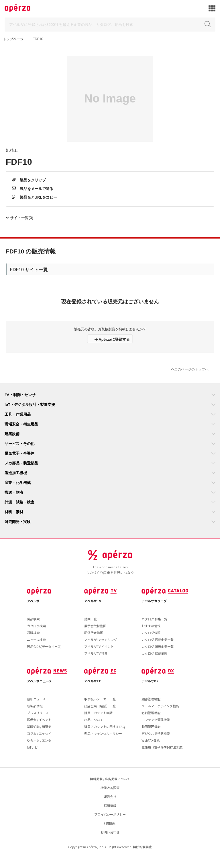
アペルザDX (150, 681)
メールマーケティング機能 (160, 706)
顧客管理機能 (151, 699)
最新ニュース (36, 699)
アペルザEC (93, 681)
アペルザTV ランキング (101, 640)
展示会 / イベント (39, 720)
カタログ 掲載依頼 (154, 653)
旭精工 (12, 150)
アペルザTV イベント (99, 646)
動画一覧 (91, 619)
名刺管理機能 (151, 713)
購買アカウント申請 (98, 713)
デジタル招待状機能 (156, 733)
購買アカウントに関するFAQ (105, 726)
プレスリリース (38, 713)
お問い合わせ (110, 832)
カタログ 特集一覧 (154, 619)
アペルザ (33, 601)
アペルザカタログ (154, 601)
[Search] (110, 25)
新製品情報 (35, 706)
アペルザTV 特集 (96, 653)
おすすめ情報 (151, 626)
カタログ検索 (36, 626)
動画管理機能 (151, 726)
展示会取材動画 (95, 626)
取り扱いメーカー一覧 (100, 699)
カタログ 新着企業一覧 (158, 646)
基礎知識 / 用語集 (39, 726)
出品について (94, 720)
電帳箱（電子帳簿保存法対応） (164, 747)
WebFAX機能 (151, 740)
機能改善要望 (110, 788)
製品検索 (33, 619)
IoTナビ (32, 747)
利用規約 (110, 823)
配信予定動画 (94, 633)
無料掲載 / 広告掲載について (110, 779)
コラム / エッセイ (39, 733)
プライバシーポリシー (110, 814)
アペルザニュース (39, 681)
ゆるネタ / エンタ (39, 740)
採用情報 (110, 805)
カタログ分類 (151, 633)
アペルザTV (93, 601)
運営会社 (110, 797)
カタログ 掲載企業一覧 (158, 640)
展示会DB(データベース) (44, 646)
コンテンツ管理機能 (156, 720)
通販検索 (33, 633)
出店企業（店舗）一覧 (100, 706)
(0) (19, 217)
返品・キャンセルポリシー (103, 733)
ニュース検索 (36, 640)
